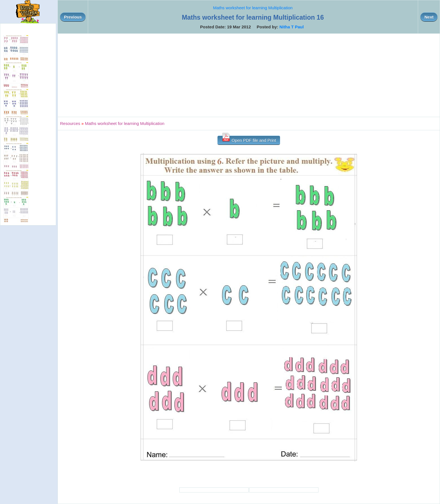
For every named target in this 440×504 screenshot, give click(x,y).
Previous (73, 17)
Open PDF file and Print (249, 139)
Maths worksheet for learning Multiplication (253, 8)
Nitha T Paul (292, 27)
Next (429, 17)
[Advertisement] (249, 75)
